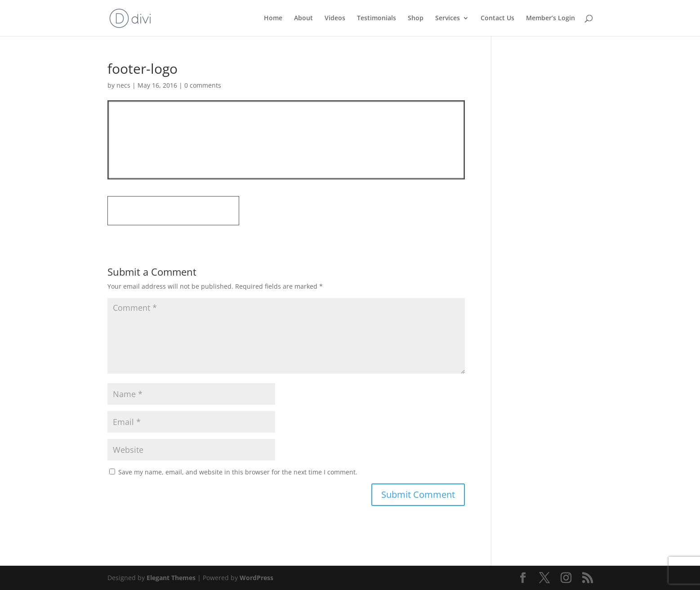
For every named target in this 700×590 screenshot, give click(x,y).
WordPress (256, 578)
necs (123, 85)
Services (448, 18)
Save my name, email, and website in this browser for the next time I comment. (238, 472)
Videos (335, 18)
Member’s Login (551, 18)
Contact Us (497, 18)
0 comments (203, 85)
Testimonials (377, 18)
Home (273, 18)
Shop (416, 18)
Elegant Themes (171, 578)
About (303, 18)
